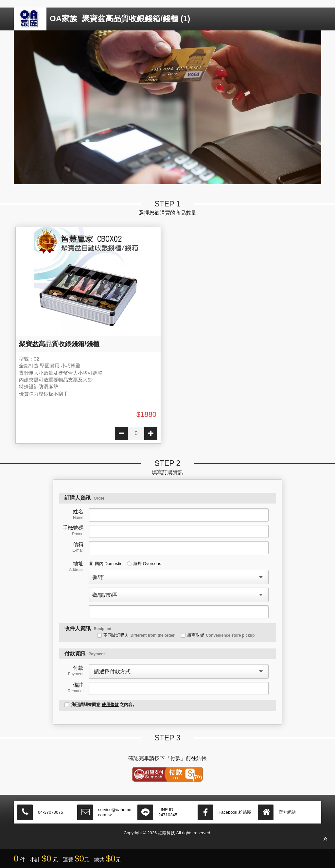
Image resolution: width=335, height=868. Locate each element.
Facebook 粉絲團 (235, 812)
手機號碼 (73, 531)
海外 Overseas (144, 564)
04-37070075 (51, 812)
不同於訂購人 (136, 635)
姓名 (78, 514)
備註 (76, 688)
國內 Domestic (106, 564)
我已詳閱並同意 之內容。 (101, 705)
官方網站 (287, 812)
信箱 (78, 547)
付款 (76, 671)
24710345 (168, 815)
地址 (76, 566)
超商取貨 (218, 635)
